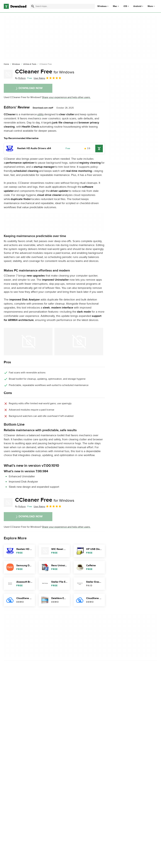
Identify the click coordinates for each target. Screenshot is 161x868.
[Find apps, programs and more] (62, 6)
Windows (102, 6)
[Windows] (16, 64)
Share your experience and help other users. (66, 97)
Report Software (54, 739)
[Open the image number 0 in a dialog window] (28, 342)
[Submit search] (33, 6)
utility (40, 114)
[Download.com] (15, 6)
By (20, 78)
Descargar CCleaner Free (18, 759)
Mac (115, 6)
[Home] (6, 64)
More (151, 6)
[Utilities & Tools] (30, 64)
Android (137, 6)
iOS (125, 6)
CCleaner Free (45, 72)
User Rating (48, 78)
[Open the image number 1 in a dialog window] (79, 342)
